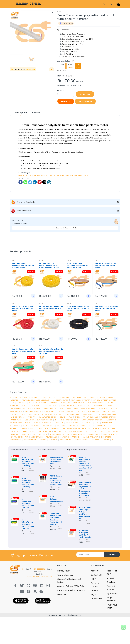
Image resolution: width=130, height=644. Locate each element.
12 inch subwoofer (96, 403)
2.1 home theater (60, 400)
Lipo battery (60, 431)
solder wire (66, 440)
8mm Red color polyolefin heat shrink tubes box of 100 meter (23, 351)
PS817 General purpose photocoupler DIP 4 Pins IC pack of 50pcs (56, 480)
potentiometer (66, 411)
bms (61, 409)
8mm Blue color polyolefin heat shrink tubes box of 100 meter (106, 265)
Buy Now (85, 94)
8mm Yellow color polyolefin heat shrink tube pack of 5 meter (23, 265)
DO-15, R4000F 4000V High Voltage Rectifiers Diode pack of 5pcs (85, 513)
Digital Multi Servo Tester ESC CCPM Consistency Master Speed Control (56, 519)
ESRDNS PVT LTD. (58, 615)
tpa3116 (24, 428)
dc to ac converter (76, 434)
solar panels (34, 409)
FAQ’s (93, 595)
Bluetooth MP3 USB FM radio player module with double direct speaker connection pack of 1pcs (85, 489)
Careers (94, 590)
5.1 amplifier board (48, 417)
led (12, 403)
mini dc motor (17, 417)
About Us (95, 571)
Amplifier (22, 403)
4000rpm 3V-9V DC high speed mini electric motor (57, 460)
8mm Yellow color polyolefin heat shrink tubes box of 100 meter (79, 265)
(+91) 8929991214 (40, 569)
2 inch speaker (57, 434)
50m (70, 66)
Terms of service (65, 575)
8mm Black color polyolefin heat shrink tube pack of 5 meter (78, 308)
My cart (110, 578)
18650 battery (68, 406)
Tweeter (59, 423)
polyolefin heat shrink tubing (77, 175)
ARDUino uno (94, 434)
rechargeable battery (85, 409)
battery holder (44, 420)
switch (80, 411)
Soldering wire (110, 434)
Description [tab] (21, 112)
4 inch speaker (28, 434)
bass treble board (30, 414)
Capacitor (15, 431)
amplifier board (97, 397)
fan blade (43, 428)
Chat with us (30, 69)
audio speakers (18, 409)
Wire (69, 409)
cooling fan (104, 431)
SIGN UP (112, 555)
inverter (55, 428)
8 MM (59, 11)
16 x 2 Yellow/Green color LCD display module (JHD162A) (28, 461)
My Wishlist (112, 593)
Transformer (72, 423)
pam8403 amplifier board (87, 417)
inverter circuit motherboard (71, 426)
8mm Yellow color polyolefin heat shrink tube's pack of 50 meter (49, 265)
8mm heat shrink (39, 175)
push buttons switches (104, 428)
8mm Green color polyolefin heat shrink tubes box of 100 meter (106, 308)
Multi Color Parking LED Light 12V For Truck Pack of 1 (85, 534)
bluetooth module (28, 397)
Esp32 (33, 428)
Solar (63, 417)
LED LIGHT (29, 420)
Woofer (81, 406)
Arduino (76, 437)
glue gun (64, 437)
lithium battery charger (105, 400)
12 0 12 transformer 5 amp (72, 403)
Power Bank (51, 437)
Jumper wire (37, 437)
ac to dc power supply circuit (102, 406)
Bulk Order (66, 101)
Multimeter (34, 406)
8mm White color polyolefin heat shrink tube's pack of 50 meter (51, 351)
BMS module (50, 411)
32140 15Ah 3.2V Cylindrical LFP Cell (103, 411)
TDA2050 (53, 440)
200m (62, 66)
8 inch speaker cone (69, 420)
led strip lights (50, 406)
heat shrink (60, 175)
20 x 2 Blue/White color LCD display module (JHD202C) (28, 503)
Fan (70, 417)
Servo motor (30, 440)
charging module (33, 411)
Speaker (13, 397)
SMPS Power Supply (42, 423)
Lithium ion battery (78, 431)
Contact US (96, 575)
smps (93, 431)
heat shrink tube (25, 175)
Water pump (16, 420)
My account (96, 599)
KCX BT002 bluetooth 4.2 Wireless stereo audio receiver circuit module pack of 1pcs (85, 464)
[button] (104, 4)
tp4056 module (82, 440)
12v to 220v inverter (81, 400)
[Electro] (22, 4)
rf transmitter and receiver (76, 428)
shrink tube (51, 175)
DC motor (103, 409)
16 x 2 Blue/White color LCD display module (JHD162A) (28, 482)
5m (78, 66)
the (97, 423)
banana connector (19, 437)
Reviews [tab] (36, 112)
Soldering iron (80, 397)
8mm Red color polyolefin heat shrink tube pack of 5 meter (23, 308)
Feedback (62, 595)
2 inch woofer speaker (53, 414)
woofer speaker (109, 417)
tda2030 (96, 440)
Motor (15, 414)
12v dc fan (31, 417)
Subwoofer (64, 397)
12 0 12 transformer (98, 426)
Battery (54, 403)
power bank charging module (35, 400)
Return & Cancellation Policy (71, 590)
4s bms (106, 440)
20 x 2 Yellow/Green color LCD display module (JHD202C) (28, 524)
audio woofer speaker (92, 420)
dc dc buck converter (106, 414)
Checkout (111, 582)
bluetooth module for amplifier (39, 426)
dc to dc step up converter (79, 414)
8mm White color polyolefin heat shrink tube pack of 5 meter (51, 308)
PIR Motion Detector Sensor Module (56, 499)
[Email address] (90, 555)
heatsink (43, 434)
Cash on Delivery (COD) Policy (71, 586)
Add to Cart (85, 101)
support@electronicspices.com (39, 576)
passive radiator (90, 437)
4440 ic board (29, 431)
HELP (93, 579)
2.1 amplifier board (38, 403)
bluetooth (87, 423)
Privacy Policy (64, 571)
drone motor (45, 431)
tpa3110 (43, 440)
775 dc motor (50, 409)
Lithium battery (48, 397)
